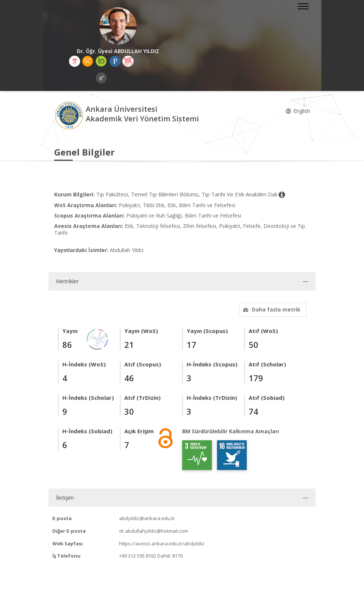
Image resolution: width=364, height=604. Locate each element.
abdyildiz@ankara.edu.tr (147, 518)
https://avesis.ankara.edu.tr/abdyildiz (162, 543)
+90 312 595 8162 (138, 556)
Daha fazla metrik (271, 309)
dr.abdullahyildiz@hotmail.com (154, 531)
